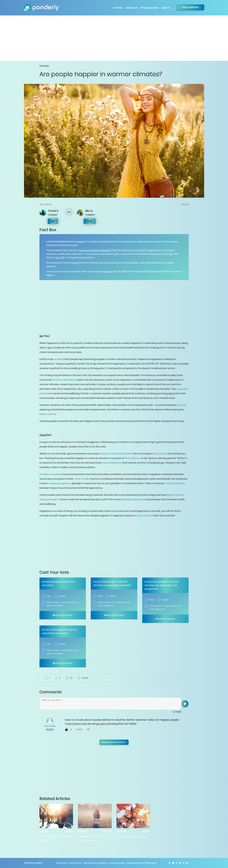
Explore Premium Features (142, 863)
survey (80, 242)
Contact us (75, 863)
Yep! (49, 596)
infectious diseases (133, 499)
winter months (48, 414)
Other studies (82, 479)
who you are (160, 454)
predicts (108, 272)
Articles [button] (118, 8)
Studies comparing (50, 474)
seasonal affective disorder (95, 250)
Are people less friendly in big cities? (56, 838)
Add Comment (63, 615)
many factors (144, 516)
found (74, 263)
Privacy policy (149, 8)
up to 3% (60, 258)
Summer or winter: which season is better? (93, 838)
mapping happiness (60, 483)
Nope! (62, 596)
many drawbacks (112, 463)
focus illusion (132, 458)
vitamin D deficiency (64, 380)
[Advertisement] (114, 38)
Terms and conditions (95, 863)
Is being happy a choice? (133, 836)
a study (182, 405)
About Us (132, 8)
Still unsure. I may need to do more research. (63, 604)
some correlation (175, 483)
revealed (59, 359)
